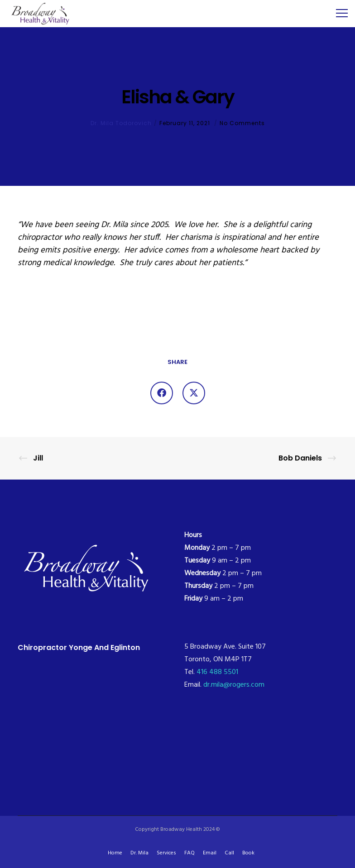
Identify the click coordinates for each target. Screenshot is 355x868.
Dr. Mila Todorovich (121, 123)
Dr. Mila (139, 853)
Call (229, 853)
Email (210, 853)
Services (166, 853)
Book (248, 853)
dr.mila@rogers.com (234, 685)
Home (115, 853)
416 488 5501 (217, 672)
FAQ (189, 853)
